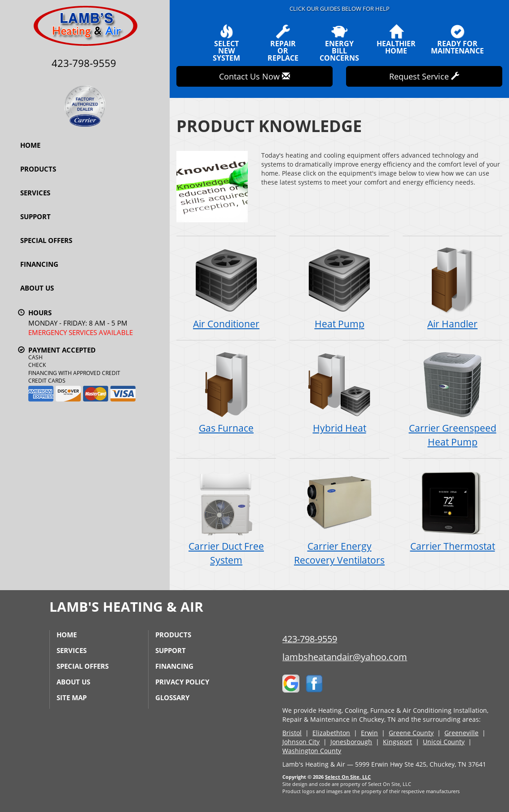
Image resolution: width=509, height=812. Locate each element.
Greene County (411, 733)
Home (30, 145)
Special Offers (46, 240)
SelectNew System (226, 43)
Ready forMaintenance (457, 40)
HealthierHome (396, 40)
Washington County (312, 751)
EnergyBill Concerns (339, 43)
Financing (39, 264)
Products (38, 169)
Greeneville (461, 733)
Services (35, 193)
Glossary (172, 697)
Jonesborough (351, 742)
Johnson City (301, 742)
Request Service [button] (424, 76)
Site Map (72, 697)
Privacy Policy (182, 682)
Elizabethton (331, 733)
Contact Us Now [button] (254, 76)
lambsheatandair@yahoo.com (345, 657)
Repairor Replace (283, 43)
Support (35, 216)
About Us (37, 288)
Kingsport (397, 742)
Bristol (292, 733)
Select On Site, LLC (348, 777)
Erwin (369, 733)
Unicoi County (444, 742)
